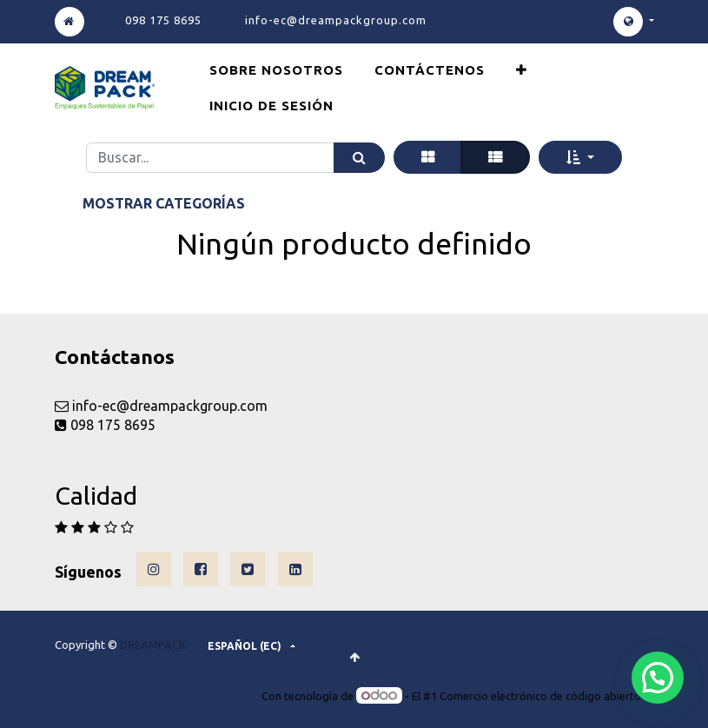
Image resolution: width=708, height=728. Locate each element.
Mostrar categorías (164, 203)
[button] (522, 70)
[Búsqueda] (359, 158)
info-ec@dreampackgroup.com (336, 20)
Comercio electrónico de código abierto (540, 696)
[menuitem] (276, 70)
